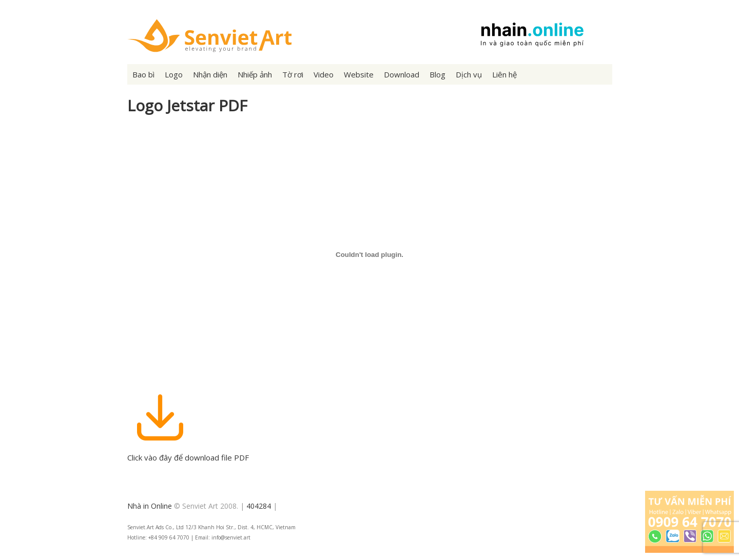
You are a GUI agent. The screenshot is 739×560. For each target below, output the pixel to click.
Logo (174, 74)
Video (324, 74)
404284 (259, 506)
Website (359, 74)
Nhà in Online (150, 506)
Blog (437, 74)
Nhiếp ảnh (255, 74)
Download (402, 74)
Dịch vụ (469, 74)
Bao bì (143, 74)
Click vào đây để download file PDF (188, 452)
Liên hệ (504, 74)
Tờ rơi (293, 74)
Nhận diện (210, 74)
